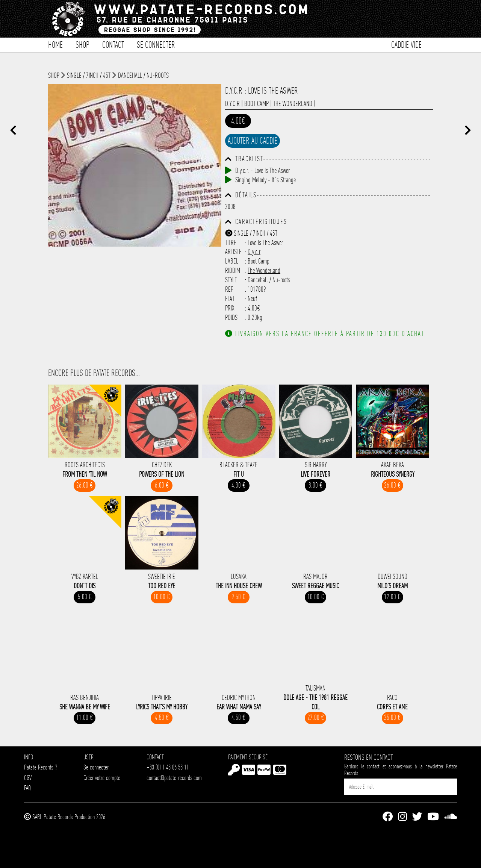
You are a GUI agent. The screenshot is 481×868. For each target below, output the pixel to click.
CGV (28, 778)
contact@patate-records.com (174, 778)
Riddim (233, 270)
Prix (230, 308)
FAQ (27, 788)
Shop (82, 44)
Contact (113, 44)
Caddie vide (406, 44)
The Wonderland (293, 104)
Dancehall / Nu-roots (143, 75)
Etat (230, 299)
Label (232, 261)
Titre (231, 243)
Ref (229, 289)
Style (231, 280)
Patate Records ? (41, 767)
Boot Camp (256, 104)
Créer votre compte (102, 778)
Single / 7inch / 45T (89, 75)
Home (55, 44)
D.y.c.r (232, 104)
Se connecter (156, 44)
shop (54, 75)
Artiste (233, 252)
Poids (231, 317)
